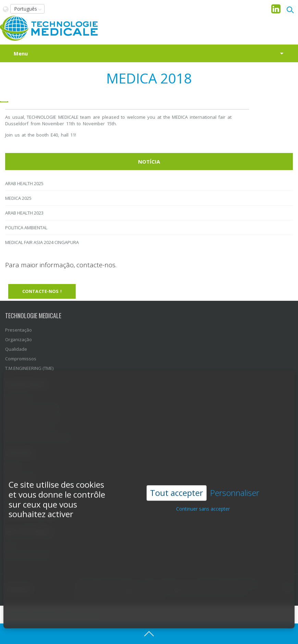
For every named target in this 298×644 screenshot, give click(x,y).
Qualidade (16, 349)
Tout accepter (177, 481)
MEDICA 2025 (18, 198)
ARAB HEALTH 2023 (24, 213)
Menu (21, 53)
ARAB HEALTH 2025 (24, 183)
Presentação (18, 330)
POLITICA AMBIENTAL (26, 228)
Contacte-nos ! (42, 291)
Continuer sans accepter (203, 497)
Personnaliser (235, 481)
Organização (18, 339)
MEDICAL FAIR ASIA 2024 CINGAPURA (42, 242)
